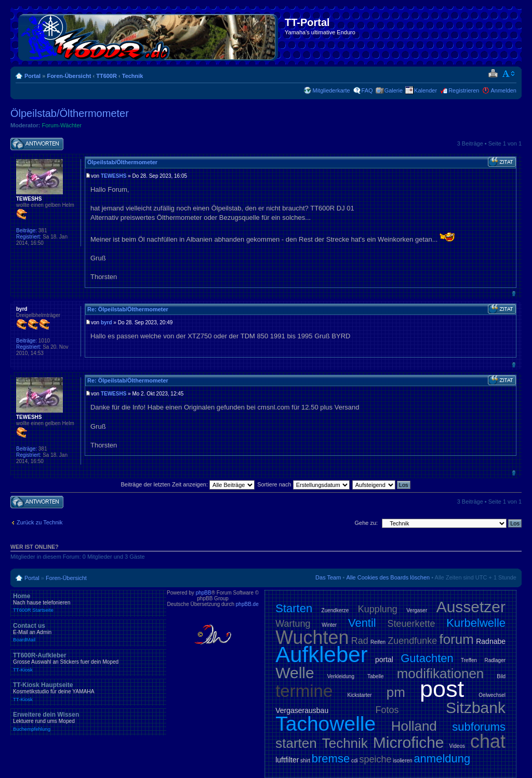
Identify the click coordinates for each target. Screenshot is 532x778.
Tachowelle (325, 724)
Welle (295, 673)
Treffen (469, 660)
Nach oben (514, 293)
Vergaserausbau (302, 710)
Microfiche (409, 742)
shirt (305, 761)
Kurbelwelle (476, 623)
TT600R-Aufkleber (88, 662)
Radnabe (491, 641)
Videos (457, 746)
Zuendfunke (412, 641)
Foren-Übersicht (69, 76)
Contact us (88, 632)
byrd (107, 322)
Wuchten (312, 637)
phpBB (204, 593)
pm (396, 692)
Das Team (328, 577)
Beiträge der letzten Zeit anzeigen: (188, 484)
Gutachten (427, 658)
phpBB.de (247, 604)
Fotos (387, 710)
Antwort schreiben (37, 144)
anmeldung (442, 759)
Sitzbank (476, 708)
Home (88, 603)
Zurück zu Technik (39, 522)
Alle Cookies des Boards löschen (388, 577)
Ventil (362, 623)
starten (296, 743)
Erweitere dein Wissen (88, 721)
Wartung (293, 624)
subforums (479, 727)
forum (457, 639)
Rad (360, 641)
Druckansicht (493, 74)
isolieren (402, 761)
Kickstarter (359, 695)
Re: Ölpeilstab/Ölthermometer (128, 309)
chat (488, 741)
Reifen (378, 642)
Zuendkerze (335, 610)
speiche (376, 759)
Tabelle (376, 676)
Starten (294, 608)
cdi (355, 761)
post (442, 689)
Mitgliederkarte (331, 90)
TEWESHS (114, 176)
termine (304, 691)
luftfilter (287, 760)
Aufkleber (321, 655)
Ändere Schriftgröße (509, 74)
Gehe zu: (366, 523)
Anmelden (503, 90)
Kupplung (378, 609)
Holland (414, 726)
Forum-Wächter (62, 125)
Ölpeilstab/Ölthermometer (70, 113)
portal (384, 660)
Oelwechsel (492, 695)
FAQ (367, 90)
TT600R (107, 76)
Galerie (394, 90)
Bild (501, 676)
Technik (133, 76)
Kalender (425, 90)
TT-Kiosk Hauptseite (88, 692)
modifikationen (441, 674)
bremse (331, 759)
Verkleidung (341, 676)
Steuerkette (411, 624)
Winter (329, 625)
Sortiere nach (303, 484)
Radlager (495, 660)
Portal (32, 76)
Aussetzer (471, 607)
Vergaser (417, 610)
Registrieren (464, 90)
